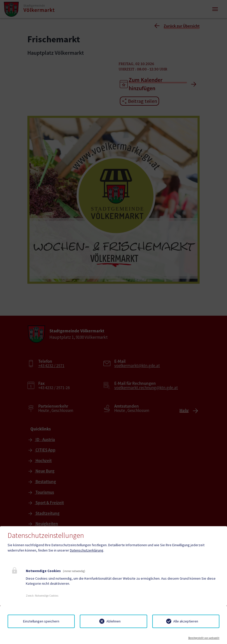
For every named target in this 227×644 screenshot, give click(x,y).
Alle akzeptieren (186, 621)
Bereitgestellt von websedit (204, 638)
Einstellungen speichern (41, 621)
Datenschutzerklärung (87, 550)
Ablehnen (113, 621)
